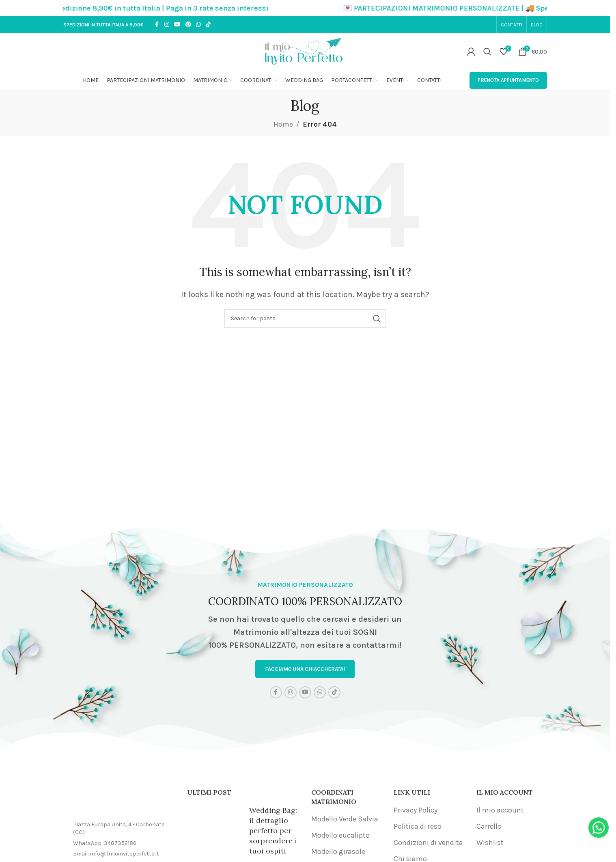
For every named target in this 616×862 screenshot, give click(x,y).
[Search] (487, 52)
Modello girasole (338, 853)
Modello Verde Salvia (345, 820)
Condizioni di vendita (428, 844)
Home (283, 124)
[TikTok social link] (208, 25)
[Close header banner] (600, 8)
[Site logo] (305, 51)
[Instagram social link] (167, 25)
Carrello (489, 828)
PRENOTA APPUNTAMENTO (508, 80)
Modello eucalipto (340, 836)
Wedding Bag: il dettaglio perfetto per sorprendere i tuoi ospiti (273, 832)
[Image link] (119, 802)
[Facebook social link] (157, 25)
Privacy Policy (416, 811)
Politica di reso (418, 828)
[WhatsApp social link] (198, 25)
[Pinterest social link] (188, 25)
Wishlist (490, 844)
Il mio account (500, 811)
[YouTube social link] (177, 25)
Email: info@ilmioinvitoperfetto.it (116, 855)
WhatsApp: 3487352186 (105, 844)
